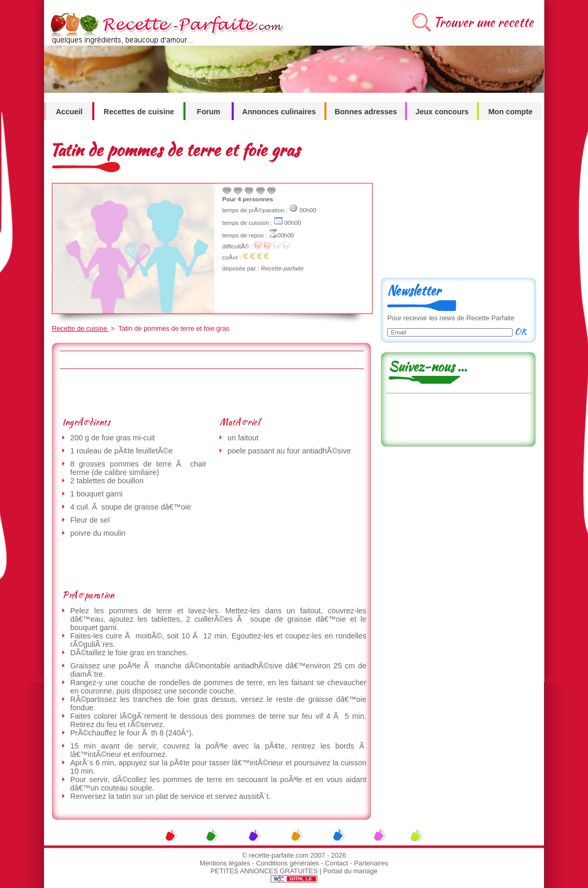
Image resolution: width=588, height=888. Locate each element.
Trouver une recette (483, 22)
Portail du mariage (351, 871)
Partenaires (371, 863)
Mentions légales (225, 863)
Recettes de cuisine (139, 112)
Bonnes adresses (366, 112)
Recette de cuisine (80, 328)
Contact (336, 863)
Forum (209, 112)
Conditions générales (287, 863)
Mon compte (511, 112)
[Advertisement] (211, 393)
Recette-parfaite (282, 268)
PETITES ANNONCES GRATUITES (264, 871)
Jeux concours (442, 112)
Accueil (69, 112)
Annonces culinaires (279, 112)
